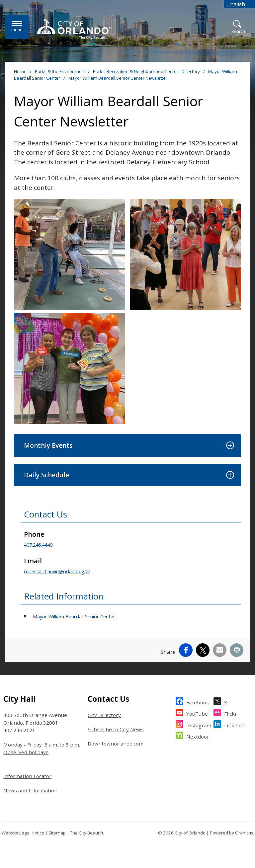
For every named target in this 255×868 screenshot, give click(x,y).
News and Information (30, 790)
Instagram (199, 724)
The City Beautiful (88, 833)
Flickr (231, 713)
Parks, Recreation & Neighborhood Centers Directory (147, 71)
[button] (127, 446)
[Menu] (17, 27)
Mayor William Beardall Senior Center (74, 616)
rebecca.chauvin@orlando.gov (57, 571)
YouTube (197, 713)
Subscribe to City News (116, 729)
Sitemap (57, 833)
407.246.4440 (38, 545)
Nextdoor (198, 736)
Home (20, 71)
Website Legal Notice (23, 833)
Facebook (198, 702)
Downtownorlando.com (116, 744)
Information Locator (27, 776)
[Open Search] (239, 27)
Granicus (244, 833)
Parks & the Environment (60, 71)
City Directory (104, 715)
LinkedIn (235, 724)
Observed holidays (26, 752)
